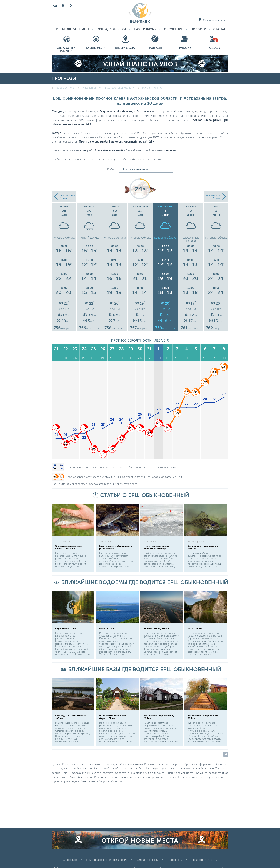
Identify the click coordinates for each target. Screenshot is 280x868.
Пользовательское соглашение (107, 860)
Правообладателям (205, 860)
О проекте (70, 860)
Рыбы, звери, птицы (72, 29)
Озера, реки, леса (112, 29)
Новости (198, 29)
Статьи (219, 29)
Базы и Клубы (145, 29)
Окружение (173, 29)
